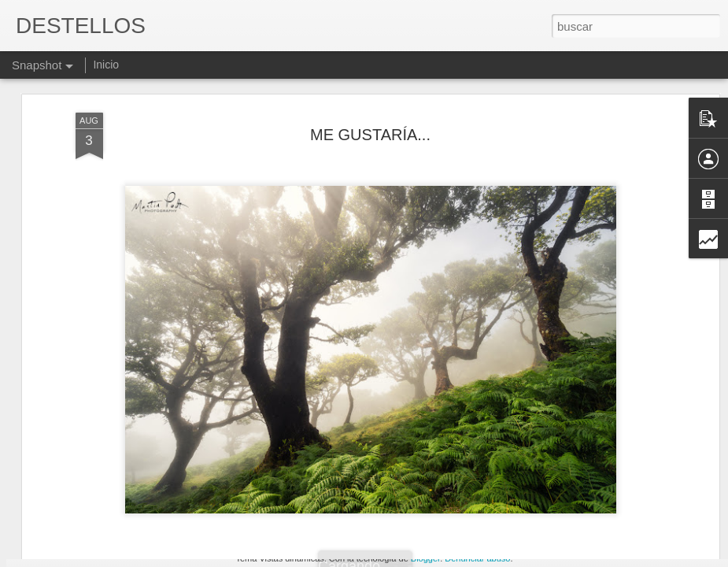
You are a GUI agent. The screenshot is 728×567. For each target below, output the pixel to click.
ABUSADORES (290, 493)
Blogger (425, 558)
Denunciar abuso (477, 558)
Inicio (106, 65)
